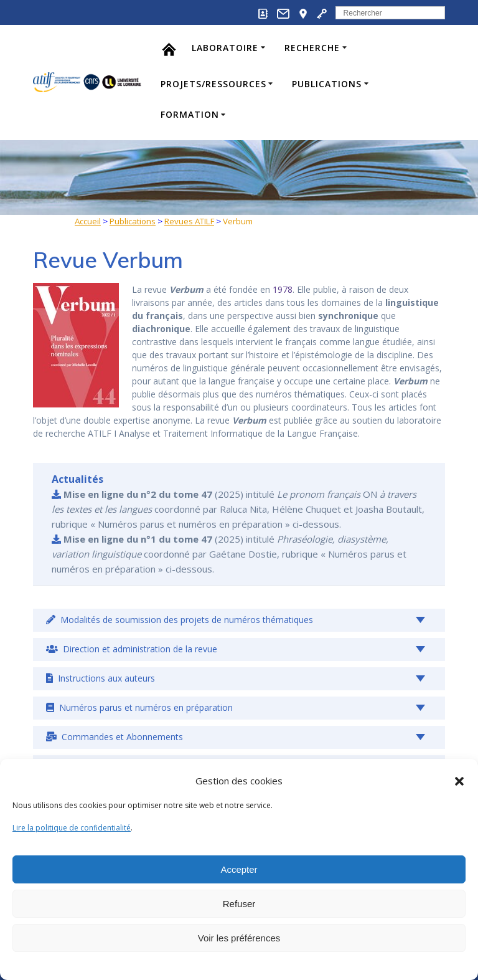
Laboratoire (225, 48)
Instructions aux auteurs (101, 678)
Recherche (312, 48)
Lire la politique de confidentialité (72, 828)
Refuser (239, 904)
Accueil (88, 221)
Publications (327, 84)
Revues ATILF (189, 221)
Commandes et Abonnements (115, 737)
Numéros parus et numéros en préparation (139, 707)
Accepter (239, 869)
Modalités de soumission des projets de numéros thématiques (180, 620)
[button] (459, 781)
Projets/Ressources (213, 84)
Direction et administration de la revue (132, 649)
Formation (190, 114)
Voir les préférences (239, 938)
